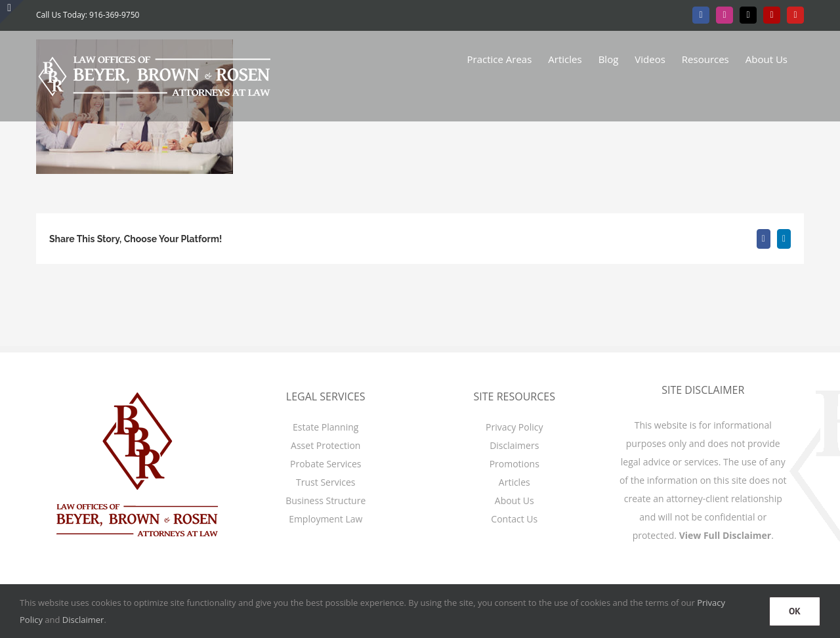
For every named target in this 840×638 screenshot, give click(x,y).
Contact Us (514, 519)
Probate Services (325, 464)
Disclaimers (514, 445)
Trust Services (325, 482)
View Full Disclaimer (725, 535)
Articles (514, 482)
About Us (514, 500)
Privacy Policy (514, 427)
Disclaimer (83, 620)
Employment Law (325, 519)
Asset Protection (325, 445)
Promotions (514, 464)
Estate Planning (325, 427)
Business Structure (325, 500)
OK (795, 611)
